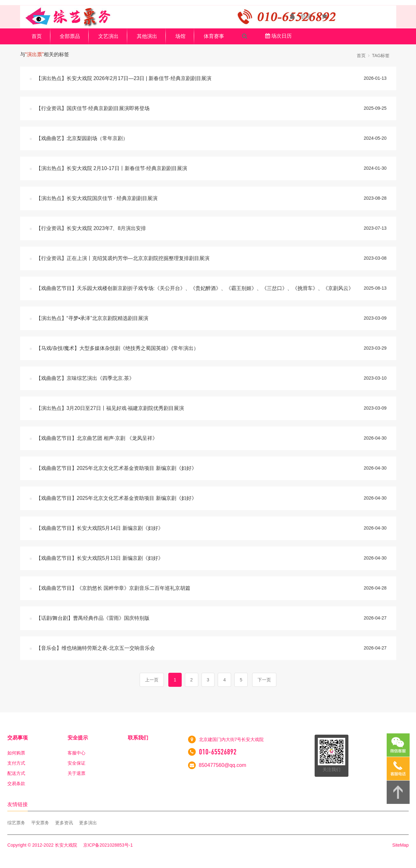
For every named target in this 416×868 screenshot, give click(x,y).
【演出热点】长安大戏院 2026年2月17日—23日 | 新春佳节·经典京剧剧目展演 (124, 78)
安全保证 (77, 763)
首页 (37, 36)
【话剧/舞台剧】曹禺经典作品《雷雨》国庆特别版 (93, 618)
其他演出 (147, 36)
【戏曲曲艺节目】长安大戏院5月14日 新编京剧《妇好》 (100, 528)
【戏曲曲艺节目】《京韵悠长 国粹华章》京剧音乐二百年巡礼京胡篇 (113, 588)
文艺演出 (108, 36)
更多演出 (88, 823)
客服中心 (77, 753)
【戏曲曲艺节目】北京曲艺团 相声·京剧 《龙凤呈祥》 (97, 438)
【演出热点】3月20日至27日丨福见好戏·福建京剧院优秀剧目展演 (110, 408)
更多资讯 (64, 823)
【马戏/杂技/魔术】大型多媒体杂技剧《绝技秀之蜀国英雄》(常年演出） (117, 348)
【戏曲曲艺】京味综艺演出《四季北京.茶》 (85, 378)
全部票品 (70, 36)
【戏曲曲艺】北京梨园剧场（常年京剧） (82, 138)
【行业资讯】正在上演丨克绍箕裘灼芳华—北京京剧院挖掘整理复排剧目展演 (123, 258)
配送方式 (16, 773)
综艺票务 (16, 823)
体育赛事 (214, 36)
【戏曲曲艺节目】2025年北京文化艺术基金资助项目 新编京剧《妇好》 (116, 468)
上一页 (152, 680)
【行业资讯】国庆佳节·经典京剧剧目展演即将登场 (93, 108)
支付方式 (16, 763)
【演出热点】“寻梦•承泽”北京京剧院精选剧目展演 (92, 318)
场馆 (180, 36)
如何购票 (16, 753)
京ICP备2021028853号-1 (108, 845)
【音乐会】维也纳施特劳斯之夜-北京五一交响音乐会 (95, 648)
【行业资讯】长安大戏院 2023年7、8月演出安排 (91, 228)
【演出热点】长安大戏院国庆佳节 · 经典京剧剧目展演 (97, 198)
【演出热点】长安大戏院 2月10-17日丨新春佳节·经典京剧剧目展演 (112, 168)
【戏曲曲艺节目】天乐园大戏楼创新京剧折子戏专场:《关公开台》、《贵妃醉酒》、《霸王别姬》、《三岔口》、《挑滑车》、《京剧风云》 (195, 288)
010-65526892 (218, 752)
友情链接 (18, 804)
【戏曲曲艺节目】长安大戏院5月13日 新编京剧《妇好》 (100, 558)
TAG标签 (381, 56)
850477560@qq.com (223, 765)
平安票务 (40, 823)
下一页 (264, 680)
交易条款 (16, 783)
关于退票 (77, 773)
